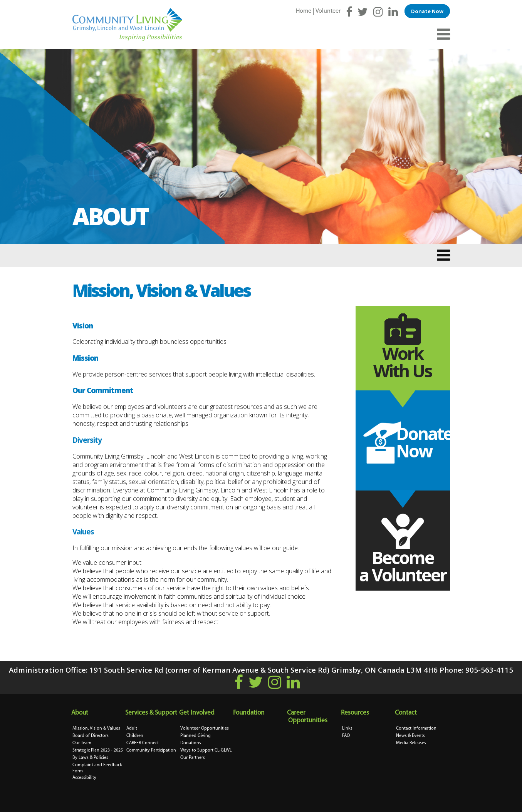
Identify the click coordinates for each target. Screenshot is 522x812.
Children (135, 736)
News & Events (410, 736)
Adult (132, 728)
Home (304, 11)
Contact (406, 713)
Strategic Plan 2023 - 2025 (98, 750)
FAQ (346, 736)
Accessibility (84, 778)
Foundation (249, 713)
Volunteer (328, 11)
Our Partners (193, 758)
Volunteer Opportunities (205, 728)
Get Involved (197, 713)
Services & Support (152, 713)
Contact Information (416, 728)
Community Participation (151, 750)
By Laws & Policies (90, 758)
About (80, 713)
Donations (191, 743)
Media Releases (411, 743)
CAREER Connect (143, 743)
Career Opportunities (308, 717)
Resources (356, 713)
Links (347, 728)
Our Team (82, 743)
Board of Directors (91, 736)
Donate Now (427, 11)
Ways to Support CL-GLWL (206, 750)
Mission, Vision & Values (96, 728)
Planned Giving (196, 736)
